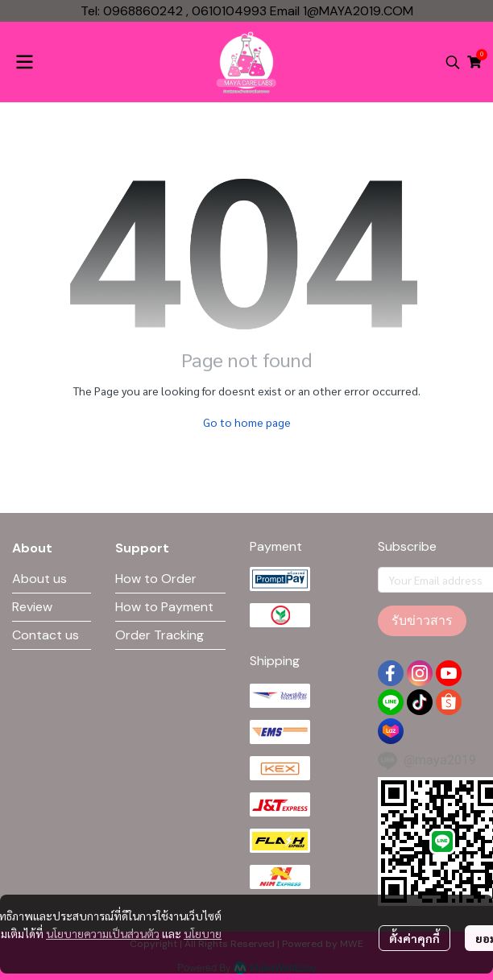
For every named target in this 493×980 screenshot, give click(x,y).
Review (32, 607)
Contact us (46, 635)
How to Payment (164, 607)
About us (39, 579)
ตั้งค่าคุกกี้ (414, 938)
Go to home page (247, 422)
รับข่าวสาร (422, 620)
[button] (453, 62)
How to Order (156, 579)
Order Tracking (159, 635)
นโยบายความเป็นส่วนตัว (103, 933)
